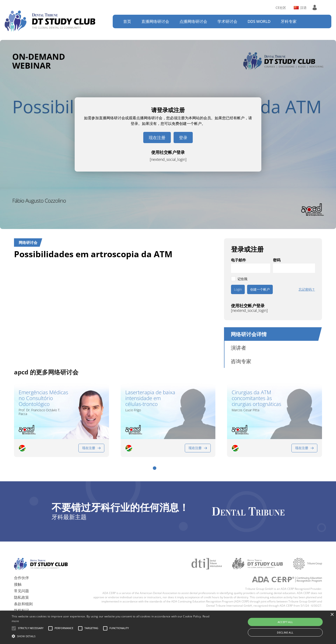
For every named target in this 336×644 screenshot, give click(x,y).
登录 (183, 137)
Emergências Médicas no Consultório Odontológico (43, 398)
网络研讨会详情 (249, 334)
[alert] (168, 627)
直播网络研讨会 (155, 21)
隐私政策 (21, 593)
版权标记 (21, 606)
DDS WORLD (259, 21)
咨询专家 (241, 361)
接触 (18, 580)
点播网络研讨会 (193, 21)
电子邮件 (238, 260)
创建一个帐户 (260, 289)
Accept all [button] (285, 622)
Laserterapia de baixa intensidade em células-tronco (150, 398)
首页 (127, 21)
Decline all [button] (285, 632)
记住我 (242, 279)
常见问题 (21, 586)
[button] (155, 464)
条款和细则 (23, 599)
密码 (277, 260)
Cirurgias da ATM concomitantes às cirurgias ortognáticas (256, 398)
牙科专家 (289, 21)
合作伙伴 (21, 573)
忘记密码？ (307, 289)
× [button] (332, 615)
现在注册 (157, 137)
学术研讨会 (227, 21)
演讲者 (238, 348)
